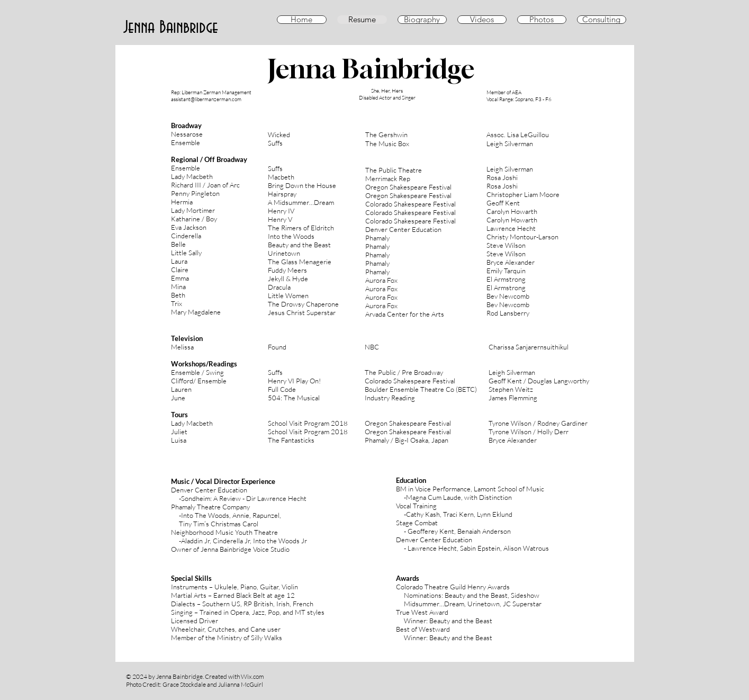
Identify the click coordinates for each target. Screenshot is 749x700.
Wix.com (252, 676)
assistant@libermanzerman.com (206, 99)
